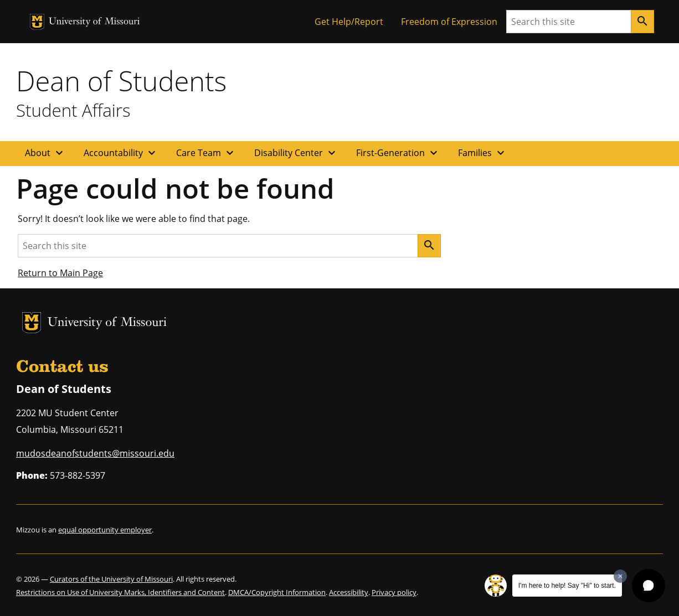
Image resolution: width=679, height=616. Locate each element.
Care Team (206, 153)
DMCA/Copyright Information (277, 592)
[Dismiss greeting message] (620, 576)
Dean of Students (121, 81)
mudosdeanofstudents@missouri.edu (95, 453)
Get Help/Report (349, 22)
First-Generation (398, 153)
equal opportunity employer (105, 530)
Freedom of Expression (449, 22)
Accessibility (349, 592)
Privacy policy (394, 592)
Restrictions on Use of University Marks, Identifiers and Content (120, 592)
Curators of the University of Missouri (111, 579)
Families (483, 153)
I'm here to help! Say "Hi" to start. (567, 586)
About (45, 153)
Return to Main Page (60, 273)
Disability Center (296, 153)
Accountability (121, 153)
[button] (649, 586)
